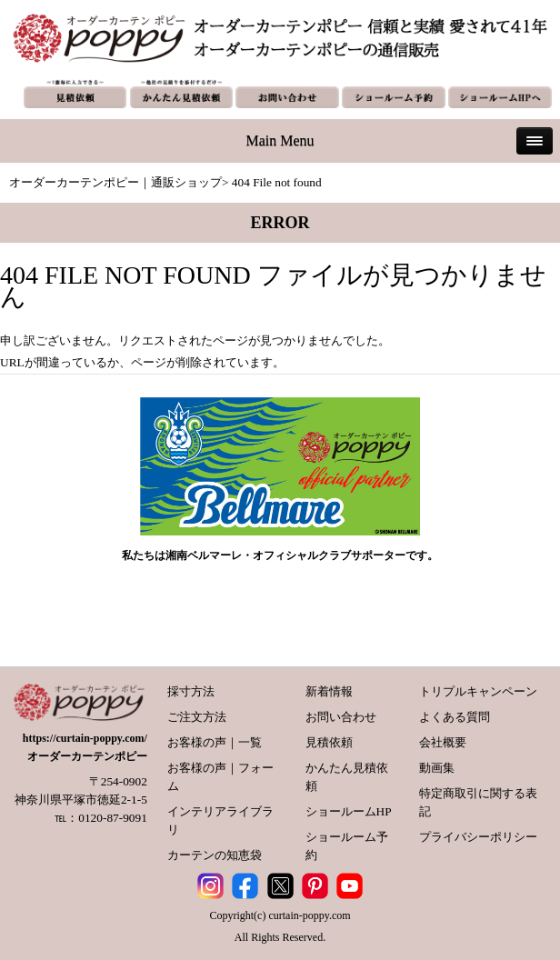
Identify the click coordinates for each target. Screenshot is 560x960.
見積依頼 (329, 742)
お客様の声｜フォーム (220, 777)
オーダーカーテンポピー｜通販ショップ (115, 182)
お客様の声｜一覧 (215, 742)
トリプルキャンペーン (478, 691)
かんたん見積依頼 (347, 777)
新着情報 (329, 691)
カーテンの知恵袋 (215, 855)
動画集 (437, 768)
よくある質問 (455, 717)
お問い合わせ (341, 717)
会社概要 (443, 742)
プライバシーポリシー (478, 837)
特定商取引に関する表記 (478, 802)
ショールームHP (349, 811)
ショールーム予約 (347, 846)
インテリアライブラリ (220, 820)
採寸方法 (191, 691)
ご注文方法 (197, 717)
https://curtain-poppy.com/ (85, 738)
